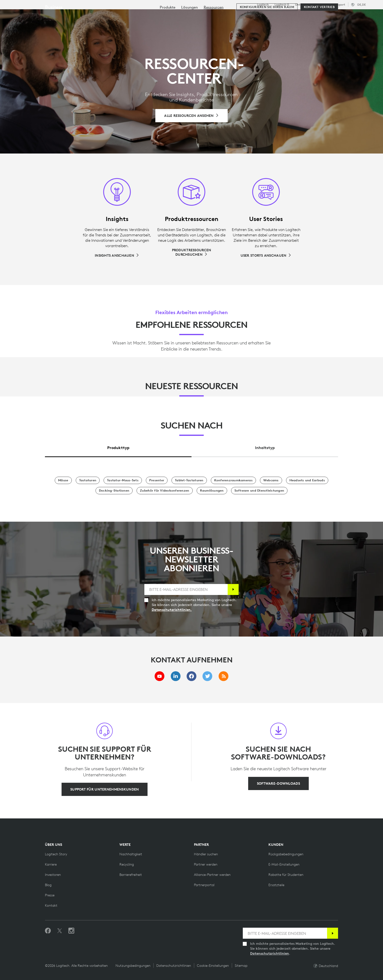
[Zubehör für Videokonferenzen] (165, 491)
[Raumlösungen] (212, 491)
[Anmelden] (233, 589)
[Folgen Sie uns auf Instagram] (71, 931)
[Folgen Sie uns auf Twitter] (60, 931)
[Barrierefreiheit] (131, 875)
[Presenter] (157, 480)
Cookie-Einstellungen (213, 966)
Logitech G (282, 5)
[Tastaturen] (88, 480)
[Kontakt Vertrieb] (319, 30)
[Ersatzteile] (276, 885)
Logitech (263, 5)
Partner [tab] (189, 16)
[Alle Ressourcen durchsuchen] (191, 116)
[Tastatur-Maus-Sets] (123, 480)
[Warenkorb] (361, 16)
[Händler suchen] (206, 854)
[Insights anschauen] (117, 255)
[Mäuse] (63, 480)
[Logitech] (41, 15)
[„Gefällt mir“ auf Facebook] (48, 931)
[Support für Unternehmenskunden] (105, 789)
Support (340, 5)
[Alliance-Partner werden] (212, 875)
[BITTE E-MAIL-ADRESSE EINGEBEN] (186, 589)
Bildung (325, 5)
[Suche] (319, 16)
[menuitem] (168, 30)
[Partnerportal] (204, 885)
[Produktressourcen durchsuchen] (192, 252)
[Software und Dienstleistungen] (259, 491)
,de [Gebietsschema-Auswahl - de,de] (362, 5)
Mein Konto (346, 16)
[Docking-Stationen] (114, 491)
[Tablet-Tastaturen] (189, 480)
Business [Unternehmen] (54, 30)
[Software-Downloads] (278, 783)
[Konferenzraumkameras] (233, 480)
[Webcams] (271, 480)
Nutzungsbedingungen (133, 966)
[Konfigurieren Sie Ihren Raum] (267, 30)
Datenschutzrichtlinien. (172, 610)
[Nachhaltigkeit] (131, 854)
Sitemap (241, 966)
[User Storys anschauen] (266, 255)
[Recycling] (127, 864)
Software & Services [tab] (117, 16)
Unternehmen (305, 5)
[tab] (118, 446)
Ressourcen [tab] (159, 16)
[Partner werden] (206, 864)
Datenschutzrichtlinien (270, 953)
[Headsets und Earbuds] (307, 480)
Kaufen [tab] (79, 16)
